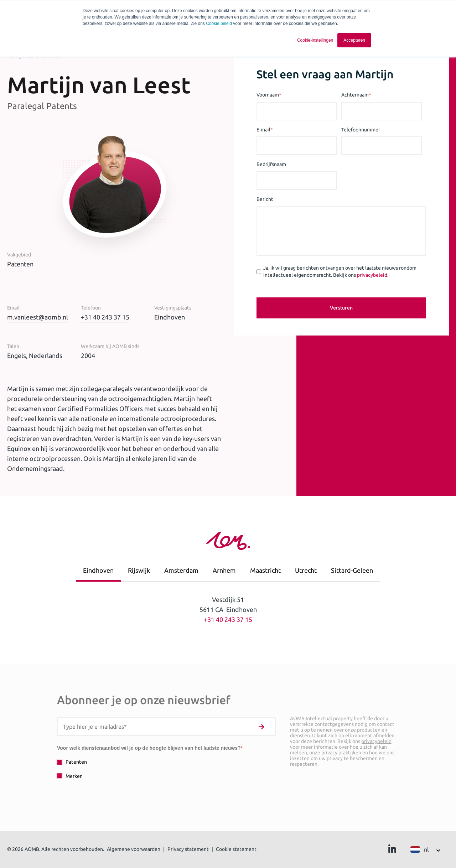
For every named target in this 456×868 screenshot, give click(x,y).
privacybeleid (372, 275)
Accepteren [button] (354, 40)
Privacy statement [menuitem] (188, 849)
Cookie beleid (219, 24)
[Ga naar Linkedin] (392, 851)
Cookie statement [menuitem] (236, 849)
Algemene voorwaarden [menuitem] (134, 849)
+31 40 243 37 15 (105, 317)
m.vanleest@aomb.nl (38, 317)
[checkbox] (166, 769)
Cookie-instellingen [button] (315, 40)
